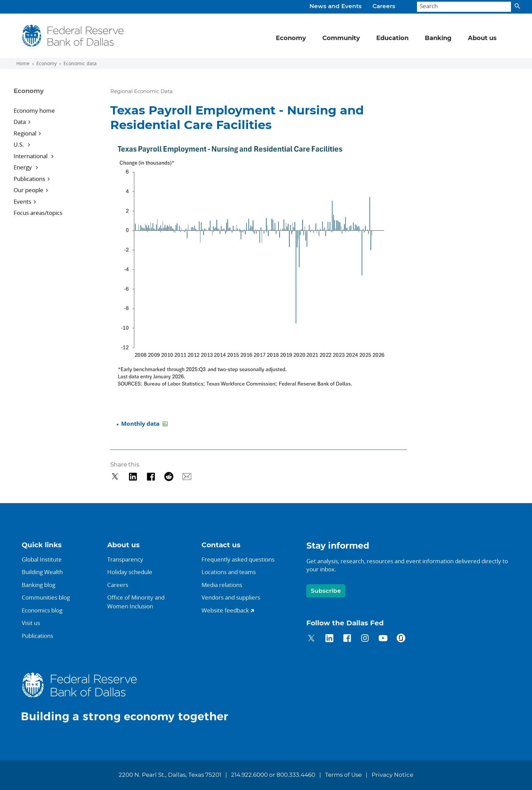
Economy (46, 63)
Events (22, 201)
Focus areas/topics (38, 213)
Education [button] (392, 38)
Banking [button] (438, 38)
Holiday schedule (130, 572)
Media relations (222, 585)
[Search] (464, 7)
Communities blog (46, 597)
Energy (23, 167)
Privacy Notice (392, 775)
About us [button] (482, 38)
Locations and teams (229, 572)
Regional (25, 133)
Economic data (80, 63)
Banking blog (39, 585)
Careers (384, 6)
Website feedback (225, 610)
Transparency (125, 559)
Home (23, 63)
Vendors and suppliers (231, 597)
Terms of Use (343, 775)
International (31, 156)
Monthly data (141, 424)
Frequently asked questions (238, 559)
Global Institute (42, 559)
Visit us (31, 623)
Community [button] (341, 38)
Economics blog (42, 610)
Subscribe (326, 591)
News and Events (336, 6)
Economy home (34, 111)
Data (20, 122)
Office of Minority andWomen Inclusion (136, 602)
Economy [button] (291, 38)
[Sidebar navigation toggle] (53, 97)
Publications (29, 179)
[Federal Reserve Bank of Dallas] (73, 36)
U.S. (20, 144)
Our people (28, 190)
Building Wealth (42, 572)
